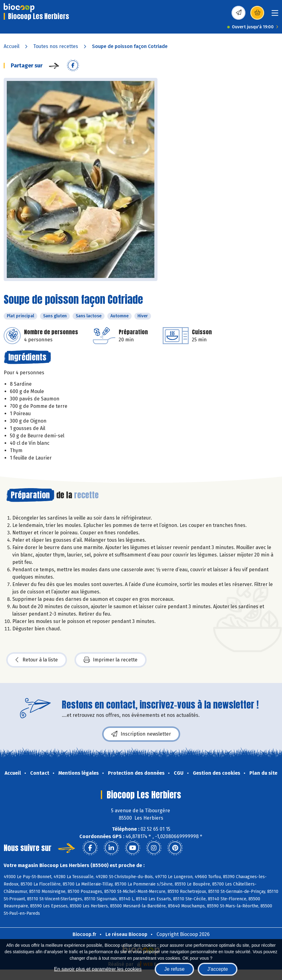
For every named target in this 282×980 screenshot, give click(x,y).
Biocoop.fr (84, 934)
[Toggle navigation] (275, 15)
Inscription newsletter (141, 734)
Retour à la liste (37, 660)
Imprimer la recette (111, 660)
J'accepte (218, 969)
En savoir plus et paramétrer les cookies (98, 969)
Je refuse (174, 969)
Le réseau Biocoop (126, 934)
